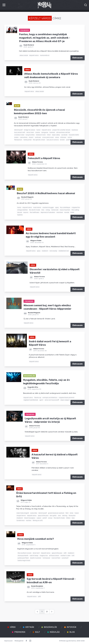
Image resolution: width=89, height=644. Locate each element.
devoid (20, 212)
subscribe (34, 513)
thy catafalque (65, 207)
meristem (60, 212)
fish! (67, 513)
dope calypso (65, 400)
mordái (67, 212)
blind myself (18, 130)
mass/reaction (65, 210)
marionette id (45, 55)
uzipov (39, 518)
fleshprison (18, 140)
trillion (68, 518)
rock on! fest (56, 558)
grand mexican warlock (56, 513)
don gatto (53, 515)
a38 (65, 553)
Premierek (24, 30)
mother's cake (65, 555)
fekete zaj (38, 397)
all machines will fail (63, 132)
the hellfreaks (35, 212)
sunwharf (65, 558)
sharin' (31, 137)
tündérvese (21, 520)
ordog (48, 210)
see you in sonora (53, 140)
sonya (50, 518)
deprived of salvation (48, 212)
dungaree (45, 132)
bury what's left (20, 132)
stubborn (45, 251)
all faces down (54, 555)
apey (57, 207)
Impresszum (8, 641)
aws (59, 515)
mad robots (37, 207)
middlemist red (64, 251)
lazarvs (26, 212)
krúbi (72, 212)
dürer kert (36, 553)
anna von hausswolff (52, 400)
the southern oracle (25, 553)
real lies (29, 520)
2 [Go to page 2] (47, 612)
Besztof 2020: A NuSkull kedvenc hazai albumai (46, 193)
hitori (49, 135)
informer (63, 137)
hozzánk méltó (74, 135)
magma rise (44, 555)
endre (16, 137)
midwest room (41, 135)
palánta (69, 140)
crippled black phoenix (66, 397)
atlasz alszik (24, 55)
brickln (62, 140)
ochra (70, 137)
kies (43, 210)
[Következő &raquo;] (52, 612)
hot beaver (46, 558)
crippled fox (76, 207)
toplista (20, 215)
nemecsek (55, 210)
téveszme (72, 515)
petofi (45, 518)
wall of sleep (34, 555)
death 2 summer (36, 558)
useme (38, 132)
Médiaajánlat (19, 641)
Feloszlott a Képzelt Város (44, 158)
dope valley (56, 135)
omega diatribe (22, 210)
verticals (38, 137)
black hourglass (30, 518)
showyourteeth (23, 555)
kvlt (73, 555)
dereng (65, 515)
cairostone (24, 137)
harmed (52, 132)
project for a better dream (61, 130)
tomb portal (28, 140)
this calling (75, 210)
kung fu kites (30, 135)
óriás (72, 513)
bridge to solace (30, 130)
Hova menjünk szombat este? (36, 539)
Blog (17, 106)
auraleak (64, 135)
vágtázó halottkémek (31, 400)
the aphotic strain (39, 140)
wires (57, 137)
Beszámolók (29, 376)
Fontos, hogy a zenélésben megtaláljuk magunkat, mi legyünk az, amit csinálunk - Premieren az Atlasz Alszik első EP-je (45, 38)
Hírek (28, 70)
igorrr (41, 400)
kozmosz (75, 130)
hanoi (38, 130)
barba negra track (24, 560)
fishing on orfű (38, 520)
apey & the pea (43, 515)
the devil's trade (35, 210)
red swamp (53, 251)
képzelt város (34, 55)
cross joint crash (48, 137)
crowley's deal (19, 135)
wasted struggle (48, 207)
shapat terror (21, 515)
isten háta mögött (23, 513)
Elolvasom (78, 58)
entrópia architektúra (50, 397)
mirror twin (30, 132)
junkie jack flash (23, 558)
